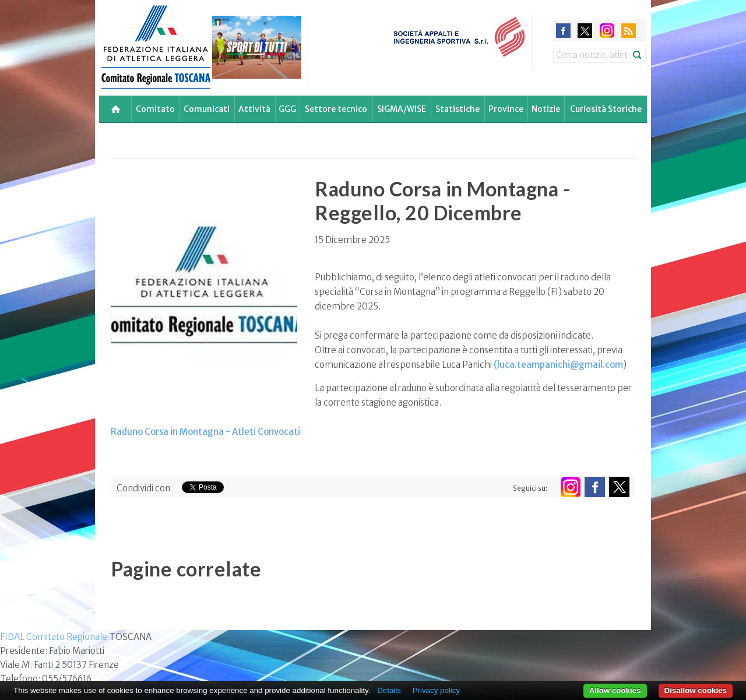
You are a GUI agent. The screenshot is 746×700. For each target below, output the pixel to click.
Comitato (155, 109)
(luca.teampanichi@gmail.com (558, 365)
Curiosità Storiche (606, 109)
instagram (607, 31)
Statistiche (458, 109)
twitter (585, 31)
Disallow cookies (696, 690)
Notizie (546, 109)
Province (506, 109)
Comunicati (207, 109)
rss (629, 31)
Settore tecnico (336, 109)
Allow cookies (615, 690)
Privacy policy (436, 690)
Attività (254, 109)
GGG (287, 109)
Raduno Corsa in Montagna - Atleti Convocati (205, 432)
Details (389, 690)
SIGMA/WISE (402, 109)
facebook (563, 31)
